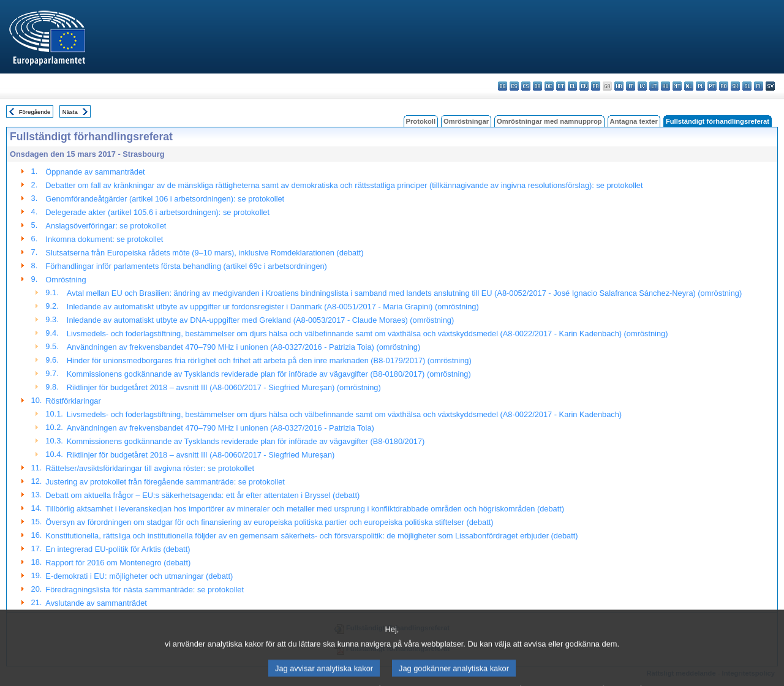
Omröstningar (466, 121)
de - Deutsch (549, 86)
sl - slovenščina (747, 86)
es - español (514, 86)
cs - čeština (526, 86)
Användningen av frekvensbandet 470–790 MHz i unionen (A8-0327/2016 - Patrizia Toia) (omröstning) (243, 347)
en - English (584, 86)
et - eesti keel (561, 86)
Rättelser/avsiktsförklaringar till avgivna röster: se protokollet (150, 468)
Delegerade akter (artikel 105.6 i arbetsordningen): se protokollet (157, 212)
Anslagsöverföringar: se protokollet (106, 226)
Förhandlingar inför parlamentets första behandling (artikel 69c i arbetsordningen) (186, 266)
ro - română (724, 86)
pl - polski (700, 86)
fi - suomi (759, 86)
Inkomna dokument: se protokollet (104, 239)
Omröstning (66, 280)
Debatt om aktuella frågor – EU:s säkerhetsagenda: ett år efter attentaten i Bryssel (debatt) (202, 495)
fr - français (596, 86)
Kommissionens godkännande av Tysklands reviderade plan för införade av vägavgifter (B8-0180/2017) (246, 441)
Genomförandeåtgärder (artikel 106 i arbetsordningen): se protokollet (165, 199)
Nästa (70, 112)
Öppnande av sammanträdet (95, 172)
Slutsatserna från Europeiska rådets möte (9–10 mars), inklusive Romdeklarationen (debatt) (204, 253)
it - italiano (631, 86)
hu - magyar (665, 86)
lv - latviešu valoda (642, 86)
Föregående (35, 112)
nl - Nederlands (689, 86)
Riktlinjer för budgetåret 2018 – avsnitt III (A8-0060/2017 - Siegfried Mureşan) (201, 455)
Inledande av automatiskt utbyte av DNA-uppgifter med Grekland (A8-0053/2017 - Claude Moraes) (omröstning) (260, 320)
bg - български (503, 86)
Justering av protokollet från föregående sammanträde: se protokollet (165, 482)
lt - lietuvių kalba (654, 86)
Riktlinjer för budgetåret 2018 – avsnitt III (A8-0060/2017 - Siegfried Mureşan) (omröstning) (224, 387)
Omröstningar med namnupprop (549, 121)
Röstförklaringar (73, 401)
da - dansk (537, 86)
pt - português (712, 86)
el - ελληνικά (572, 86)
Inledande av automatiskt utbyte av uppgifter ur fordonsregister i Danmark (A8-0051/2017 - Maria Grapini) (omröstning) (273, 307)
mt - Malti (677, 86)
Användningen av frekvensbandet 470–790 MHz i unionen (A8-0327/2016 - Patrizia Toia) (221, 428)
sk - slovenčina (735, 86)
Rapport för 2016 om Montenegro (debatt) (118, 563)
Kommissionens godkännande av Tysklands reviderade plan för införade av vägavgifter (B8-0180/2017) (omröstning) (269, 374)
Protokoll (421, 121)
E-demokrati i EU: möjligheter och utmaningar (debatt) (139, 576)
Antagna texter (634, 121)
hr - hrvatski (619, 86)
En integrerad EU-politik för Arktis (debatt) (118, 549)
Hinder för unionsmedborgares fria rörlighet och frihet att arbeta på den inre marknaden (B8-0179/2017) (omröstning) (269, 360)
